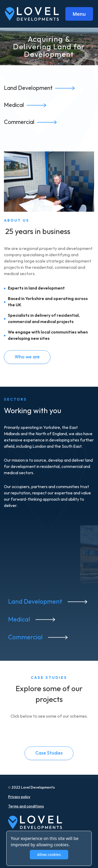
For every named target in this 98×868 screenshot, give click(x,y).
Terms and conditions (26, 806)
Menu (79, 14)
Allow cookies (49, 855)
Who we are (27, 357)
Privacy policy (19, 797)
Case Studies (49, 753)
